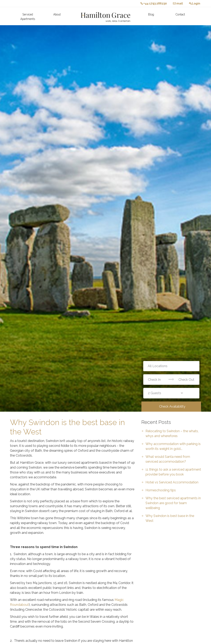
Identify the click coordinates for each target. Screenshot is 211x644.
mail (178, 3)
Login (195, 3)
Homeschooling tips (161, 490)
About (57, 14)
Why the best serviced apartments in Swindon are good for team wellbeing (173, 503)
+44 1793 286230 (154, 3)
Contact (180, 14)
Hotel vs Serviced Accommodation (172, 482)
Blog (151, 14)
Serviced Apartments (28, 17)
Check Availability (172, 406)
